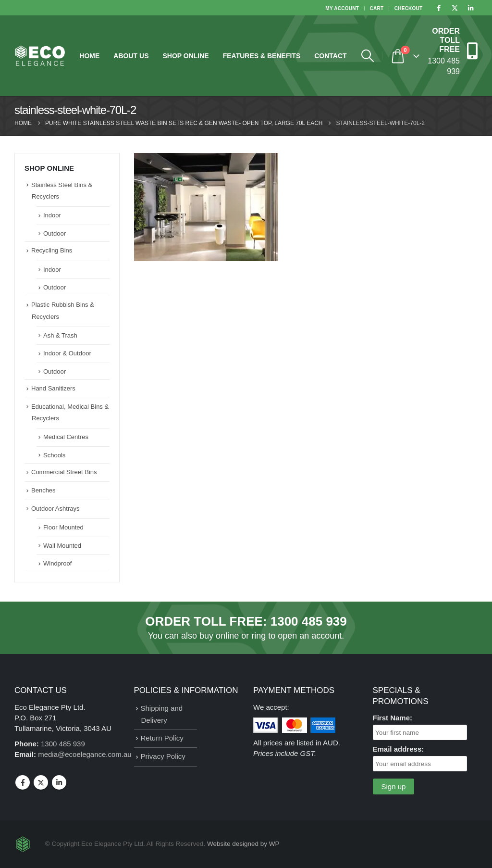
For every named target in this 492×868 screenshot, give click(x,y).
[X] (455, 8)
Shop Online (185, 56)
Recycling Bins (52, 250)
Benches (43, 490)
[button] (368, 56)
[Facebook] (439, 8)
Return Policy (162, 738)
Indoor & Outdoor (67, 353)
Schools (54, 455)
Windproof (57, 563)
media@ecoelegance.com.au (85, 754)
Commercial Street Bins (64, 472)
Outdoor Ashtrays (55, 509)
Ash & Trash (60, 335)
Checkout (409, 8)
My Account (342, 8)
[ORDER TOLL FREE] (452, 51)
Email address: (399, 749)
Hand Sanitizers (53, 388)
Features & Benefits (262, 56)
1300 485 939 (309, 621)
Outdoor (55, 233)
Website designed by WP (243, 844)
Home (89, 56)
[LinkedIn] (470, 8)
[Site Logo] (40, 56)
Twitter (41, 782)
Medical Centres (66, 437)
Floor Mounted (63, 527)
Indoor (52, 215)
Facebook (23, 782)
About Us (131, 56)
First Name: (393, 718)
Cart (377, 8)
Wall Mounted (62, 546)
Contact (330, 56)
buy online (219, 636)
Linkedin (59, 782)
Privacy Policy (163, 756)
